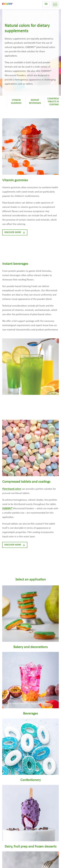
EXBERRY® (7, 509)
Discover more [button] (15, 232)
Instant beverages (35, 102)
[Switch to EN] (46, 4)
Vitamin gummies (16, 102)
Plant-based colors (12, 489)
